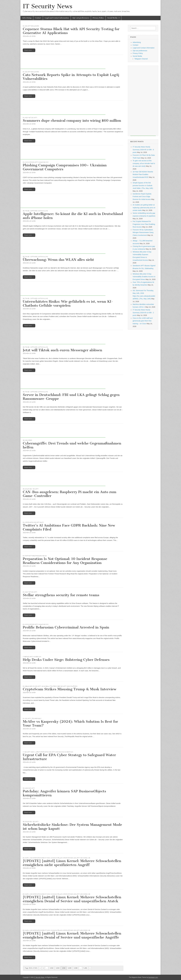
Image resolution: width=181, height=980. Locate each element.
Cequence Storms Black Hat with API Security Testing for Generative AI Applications (71, 31)
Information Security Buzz (34, 522)
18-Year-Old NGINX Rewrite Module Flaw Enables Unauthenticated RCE (143, 174)
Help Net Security (31, 118)
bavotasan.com (153, 977)
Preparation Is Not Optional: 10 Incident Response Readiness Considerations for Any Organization (65, 561)
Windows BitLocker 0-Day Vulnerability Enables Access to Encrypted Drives (144, 277)
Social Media (112, 18)
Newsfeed (28, 440)
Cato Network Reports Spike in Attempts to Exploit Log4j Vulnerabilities (71, 77)
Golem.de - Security (32, 489)
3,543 (58, 968)
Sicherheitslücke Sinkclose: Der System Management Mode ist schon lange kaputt (72, 827)
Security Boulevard (32, 26)
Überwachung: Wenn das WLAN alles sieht (58, 260)
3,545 (70, 968)
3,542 (52, 968)
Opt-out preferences (81, 18)
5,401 (85, 968)
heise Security (30, 788)
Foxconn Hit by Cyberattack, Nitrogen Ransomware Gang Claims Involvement (143, 232)
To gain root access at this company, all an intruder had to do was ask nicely (144, 163)
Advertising (27, 18)
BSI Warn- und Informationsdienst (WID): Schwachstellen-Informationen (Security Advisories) (55, 858)
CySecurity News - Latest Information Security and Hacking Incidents (47, 752)
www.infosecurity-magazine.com (37, 162)
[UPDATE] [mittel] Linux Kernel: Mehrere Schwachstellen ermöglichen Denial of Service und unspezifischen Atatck (72, 899)
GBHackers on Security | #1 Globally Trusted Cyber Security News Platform (51, 686)
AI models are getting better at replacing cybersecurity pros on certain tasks (144, 208)
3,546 (76, 968)
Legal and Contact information (57, 18)
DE (24, 211)
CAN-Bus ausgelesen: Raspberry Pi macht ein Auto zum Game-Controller (70, 494)
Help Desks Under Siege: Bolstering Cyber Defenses (66, 660)
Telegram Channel (141, 59)
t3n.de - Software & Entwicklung (36, 211)
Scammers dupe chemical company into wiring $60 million (72, 121)
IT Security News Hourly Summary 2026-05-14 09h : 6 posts (143, 150)
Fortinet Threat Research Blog (36, 556)
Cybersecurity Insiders (31, 657)
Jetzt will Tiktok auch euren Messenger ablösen (62, 350)
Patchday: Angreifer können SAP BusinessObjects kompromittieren (64, 793)
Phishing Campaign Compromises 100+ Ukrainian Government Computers (65, 167)
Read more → (29, 50)
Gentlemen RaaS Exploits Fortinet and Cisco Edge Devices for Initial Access (142, 197)
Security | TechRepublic (33, 718)
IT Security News (48, 6)
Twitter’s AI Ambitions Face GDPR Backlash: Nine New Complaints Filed (69, 527)
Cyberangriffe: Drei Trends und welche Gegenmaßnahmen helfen (72, 445)
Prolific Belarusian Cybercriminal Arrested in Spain (66, 627)
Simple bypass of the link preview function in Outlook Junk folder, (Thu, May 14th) (143, 185)
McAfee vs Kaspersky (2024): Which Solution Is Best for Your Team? (70, 724)
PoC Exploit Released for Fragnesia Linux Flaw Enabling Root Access (144, 224)
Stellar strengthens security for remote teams (61, 595)
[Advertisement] (63, 64)
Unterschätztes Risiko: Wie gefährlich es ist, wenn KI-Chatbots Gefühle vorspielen (68, 303)
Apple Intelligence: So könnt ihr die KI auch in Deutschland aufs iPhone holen (73, 216)
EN (24, 26)
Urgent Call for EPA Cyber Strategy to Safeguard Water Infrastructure (69, 757)
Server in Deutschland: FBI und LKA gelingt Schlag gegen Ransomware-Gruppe (71, 397)
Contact (38, 18)
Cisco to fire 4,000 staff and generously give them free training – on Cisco (143, 321)
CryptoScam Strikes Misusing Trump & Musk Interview (70, 689)
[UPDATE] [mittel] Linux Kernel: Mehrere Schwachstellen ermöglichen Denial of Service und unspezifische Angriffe (72, 935)
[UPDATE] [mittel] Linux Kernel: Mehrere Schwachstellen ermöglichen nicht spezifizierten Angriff (72, 863)
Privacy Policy (98, 18)
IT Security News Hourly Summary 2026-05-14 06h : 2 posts (143, 313)
